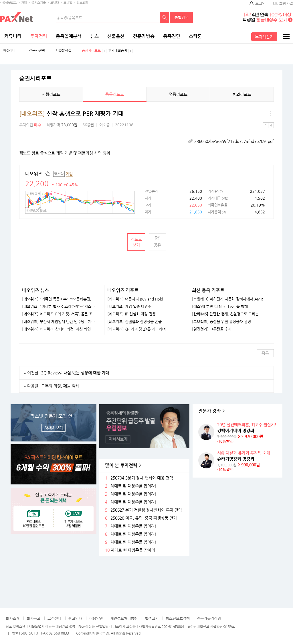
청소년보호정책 (178, 618)
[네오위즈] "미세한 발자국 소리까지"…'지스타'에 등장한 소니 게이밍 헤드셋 (60, 307)
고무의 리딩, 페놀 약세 (60, 386)
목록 (265, 353)
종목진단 (172, 36)
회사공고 (33, 618)
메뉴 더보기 (270, 114)
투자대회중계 (118, 51)
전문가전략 (37, 51)
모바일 (68, 3)
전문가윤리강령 (209, 618)
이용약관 (96, 618)
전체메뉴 (286, 36)
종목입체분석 (69, 36)
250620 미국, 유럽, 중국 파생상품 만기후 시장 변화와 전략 (148, 518)
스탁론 (195, 36)
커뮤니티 (13, 36)
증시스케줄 (39, 3)
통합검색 (181, 17)
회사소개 (13, 618)
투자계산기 (264, 37)
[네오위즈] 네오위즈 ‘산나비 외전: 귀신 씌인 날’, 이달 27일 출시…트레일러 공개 (60, 329)
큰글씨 (271, 125)
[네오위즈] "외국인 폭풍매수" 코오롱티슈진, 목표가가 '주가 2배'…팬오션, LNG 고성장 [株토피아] (60, 299)
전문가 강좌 (210, 411)
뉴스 (94, 36)
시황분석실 (63, 51)
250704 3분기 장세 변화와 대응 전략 (142, 478)
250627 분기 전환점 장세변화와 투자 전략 (146, 510)
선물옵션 (116, 36)
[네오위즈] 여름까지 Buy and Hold (135, 299)
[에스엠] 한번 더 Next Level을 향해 (220, 307)
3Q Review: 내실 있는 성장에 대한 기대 (75, 373)
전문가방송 (144, 36)
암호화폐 (82, 3)
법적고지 (152, 618)
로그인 (260, 3)
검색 (165, 17)
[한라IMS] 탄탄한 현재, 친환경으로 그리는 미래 (229, 314)
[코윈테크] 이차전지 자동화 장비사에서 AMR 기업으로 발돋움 (229, 299)
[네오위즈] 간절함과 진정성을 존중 (134, 322)
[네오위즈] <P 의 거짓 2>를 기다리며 (136, 329)
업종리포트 (178, 94)
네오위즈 (34, 174)
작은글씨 (266, 125)
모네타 (55, 3)
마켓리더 (9, 51)
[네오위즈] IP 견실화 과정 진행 (131, 314)
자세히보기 (54, 428)
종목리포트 (115, 94)
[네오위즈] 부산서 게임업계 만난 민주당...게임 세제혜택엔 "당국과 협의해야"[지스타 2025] (60, 322)
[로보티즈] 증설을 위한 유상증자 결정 (221, 322)
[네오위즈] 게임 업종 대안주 (129, 307)
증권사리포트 (91, 51)
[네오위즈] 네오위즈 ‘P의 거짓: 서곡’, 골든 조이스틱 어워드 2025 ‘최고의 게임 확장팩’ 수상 (60, 314)
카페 (24, 3)
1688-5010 (28, 633)
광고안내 (75, 618)
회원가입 (286, 3)
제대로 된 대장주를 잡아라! (133, 486)
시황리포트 (51, 94)
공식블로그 (9, 3)
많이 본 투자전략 (121, 465)
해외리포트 (242, 94)
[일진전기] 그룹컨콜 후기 (212, 329)
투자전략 (39, 36)
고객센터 (54, 618)
